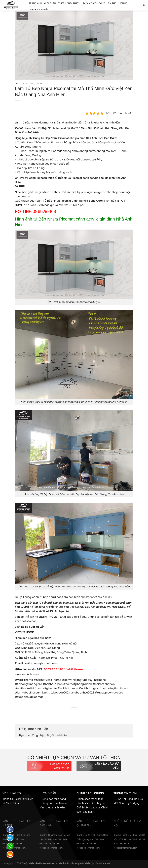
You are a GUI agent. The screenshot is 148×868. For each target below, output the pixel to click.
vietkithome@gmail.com (41, 663)
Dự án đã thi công (94, 3)
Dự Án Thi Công (123, 799)
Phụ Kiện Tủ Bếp (39, 9)
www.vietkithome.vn (28, 674)
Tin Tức (112, 3)
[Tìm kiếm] (144, 5)
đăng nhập (38, 735)
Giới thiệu (50, 3)
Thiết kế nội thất (70, 3)
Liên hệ (123, 3)
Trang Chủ (35, 3)
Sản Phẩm (12, 803)
